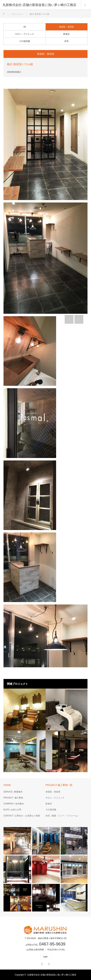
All (25, 27)
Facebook (42, 963)
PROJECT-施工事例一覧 (59, 785)
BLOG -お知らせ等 (12, 810)
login (45, 957)
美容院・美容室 (66, 27)
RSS (49, 963)
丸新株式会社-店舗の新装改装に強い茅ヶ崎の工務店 (52, 975)
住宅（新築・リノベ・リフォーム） (62, 816)
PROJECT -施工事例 (13, 798)
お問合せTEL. (45, 945)
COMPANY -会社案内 (14, 804)
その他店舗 (25, 41)
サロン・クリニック (25, 34)
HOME (7, 785)
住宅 (66, 41)
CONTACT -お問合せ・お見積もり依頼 (22, 816)
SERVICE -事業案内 (13, 792)
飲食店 (66, 34)
